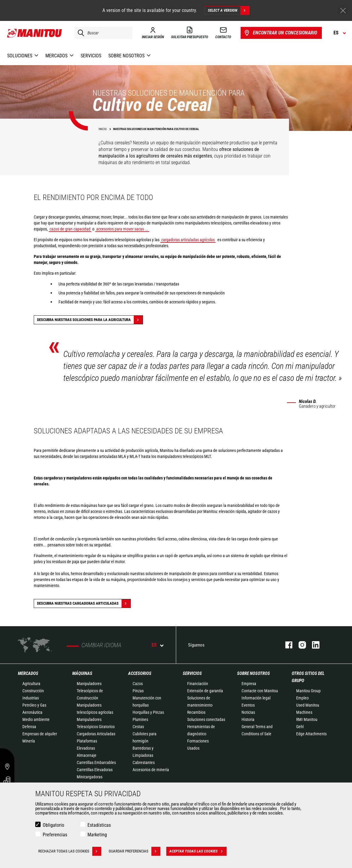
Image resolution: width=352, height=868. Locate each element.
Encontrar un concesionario (280, 33)
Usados (193, 748)
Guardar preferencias (135, 851)
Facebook (286, 645)
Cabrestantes (144, 762)
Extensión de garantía (205, 691)
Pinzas (138, 691)
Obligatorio (53, 825)
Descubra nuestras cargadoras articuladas (84, 603)
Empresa (249, 684)
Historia (248, 719)
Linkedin (313, 645)
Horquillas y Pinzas (148, 712)
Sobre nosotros (253, 673)
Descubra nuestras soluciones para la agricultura (90, 320)
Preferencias (55, 835)
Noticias (248, 712)
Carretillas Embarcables (96, 762)
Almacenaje (87, 755)
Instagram (299, 645)
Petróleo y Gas (34, 705)
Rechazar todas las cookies (70, 851)
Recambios (196, 712)
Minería (29, 741)
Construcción (33, 691)
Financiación (198, 684)
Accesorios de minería (151, 770)
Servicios (192, 673)
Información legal (256, 698)
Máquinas (82, 673)
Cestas (138, 727)
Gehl (300, 727)
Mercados (28, 673)
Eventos (248, 705)
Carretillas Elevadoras (95, 770)
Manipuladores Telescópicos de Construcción (90, 691)
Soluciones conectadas (206, 719)
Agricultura (31, 684)
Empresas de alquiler (40, 734)
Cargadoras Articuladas (96, 734)
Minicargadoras (90, 777)
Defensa (29, 727)
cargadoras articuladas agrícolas (188, 240)
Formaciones (198, 741)
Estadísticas (99, 825)
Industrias (31, 698)
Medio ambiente (36, 719)
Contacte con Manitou (260, 691)
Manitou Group (308, 691)
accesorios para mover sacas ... (122, 229)
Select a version (229, 10)
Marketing (97, 835)
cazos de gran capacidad (70, 229)
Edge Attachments (311, 734)
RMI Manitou (307, 719)
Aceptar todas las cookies (198, 851)
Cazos (138, 684)
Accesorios (140, 673)
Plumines (140, 719)
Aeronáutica (32, 712)
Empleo (302, 698)
